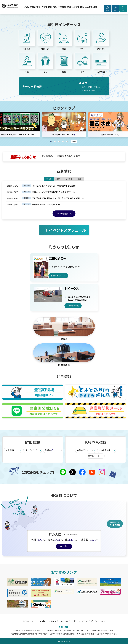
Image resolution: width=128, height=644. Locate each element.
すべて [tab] (31, 180)
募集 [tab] (97, 180)
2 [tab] (55, 142)
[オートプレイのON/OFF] (74, 141)
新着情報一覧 (66, 217)
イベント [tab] (75, 180)
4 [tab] (63, 142)
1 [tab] (51, 142)
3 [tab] (59, 142)
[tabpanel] (64, 125)
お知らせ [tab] (53, 180)
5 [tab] (67, 142)
